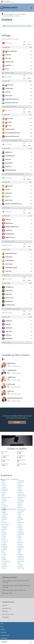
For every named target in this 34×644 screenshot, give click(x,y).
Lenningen (5, 565)
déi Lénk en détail (5, 275)
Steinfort (20, 536)
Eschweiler (5, 528)
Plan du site (4, 632)
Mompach (21, 492)
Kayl (3, 551)
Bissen (4, 494)
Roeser (20, 516)
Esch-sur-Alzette (6, 524)
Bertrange (5, 487)
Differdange (5, 514)
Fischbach (5, 533)
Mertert (20, 489)
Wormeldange (21, 568)
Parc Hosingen (21, 501)
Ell (3, 521)
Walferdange (21, 558)
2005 (25, 590)
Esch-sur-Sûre (5, 526)
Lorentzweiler (21, 481)
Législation (5, 611)
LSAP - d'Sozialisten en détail (8, 73)
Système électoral (7, 608)
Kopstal (4, 558)
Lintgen (4, 568)
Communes (17, 16)
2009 (24, 581)
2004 (27, 581)
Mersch (20, 487)
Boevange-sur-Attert (7, 497)
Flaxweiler (5, 534)
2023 (15, 581)
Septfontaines (21, 533)
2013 (21, 581)
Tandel (20, 541)
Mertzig (20, 491)
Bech (4, 482)
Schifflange (21, 529)
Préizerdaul (21, 503)
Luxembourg (21, 482)
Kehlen (4, 553)
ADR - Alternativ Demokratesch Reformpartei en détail (12, 174)
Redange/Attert (22, 511)
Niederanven (21, 497)
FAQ (2, 624)
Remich (20, 514)
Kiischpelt (5, 555)
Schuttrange (21, 531)
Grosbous (5, 543)
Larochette (5, 563)
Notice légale (4, 638)
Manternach (21, 486)
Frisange (4, 536)
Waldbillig (20, 555)
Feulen (4, 531)
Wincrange (21, 565)
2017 (19, 590)
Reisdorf (20, 513)
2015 (11, 593)
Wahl (20, 553)
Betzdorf (4, 492)
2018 (18, 581)
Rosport (20, 518)
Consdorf (4, 508)
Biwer (4, 496)
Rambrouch (21, 508)
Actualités (5, 605)
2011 (22, 590)
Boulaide (4, 499)
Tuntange (20, 544)
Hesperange (5, 546)
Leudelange (5, 566)
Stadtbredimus (21, 534)
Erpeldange (5, 523)
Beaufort (4, 481)
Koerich (4, 556)
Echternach (5, 519)
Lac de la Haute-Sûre (7, 561)
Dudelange (5, 518)
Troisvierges (21, 543)
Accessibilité (5, 617)
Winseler (20, 566)
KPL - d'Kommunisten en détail (8, 241)
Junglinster (5, 549)
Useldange (21, 546)
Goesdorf (4, 539)
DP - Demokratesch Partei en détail (9, 106)
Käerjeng (4, 560)
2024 (16, 585)
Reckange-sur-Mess (22, 509)
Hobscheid (5, 548)
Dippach (4, 516)
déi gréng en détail (6, 208)
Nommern (21, 499)
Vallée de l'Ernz (21, 548)
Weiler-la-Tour (21, 560)
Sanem (20, 524)
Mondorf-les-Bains (22, 496)
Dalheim (4, 511)
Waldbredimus (21, 556)
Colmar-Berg (5, 506)
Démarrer (17, 422)
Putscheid (20, 504)
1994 (7, 583)
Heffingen (5, 544)
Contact (3, 629)
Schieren (20, 528)
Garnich (4, 538)
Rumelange (21, 519)
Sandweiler (21, 523)
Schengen (20, 526)
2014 (18, 14)
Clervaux (4, 504)
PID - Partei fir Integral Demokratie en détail (10, 309)
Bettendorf (5, 491)
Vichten (20, 551)
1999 (4, 583)
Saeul (20, 521)
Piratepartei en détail (6, 342)
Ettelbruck (5, 529)
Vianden (20, 549)
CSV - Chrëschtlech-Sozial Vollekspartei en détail (11, 140)
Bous (4, 503)
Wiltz (20, 563)
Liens (2, 626)
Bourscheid (5, 501)
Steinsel (20, 538)
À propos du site (5, 635)
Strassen (20, 539)
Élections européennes (10, 14)
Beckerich (5, 484)
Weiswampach (21, 561)
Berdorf (4, 486)
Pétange (20, 506)
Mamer (20, 484)
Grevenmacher (6, 541)
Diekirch (4, 513)
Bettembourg (5, 489)
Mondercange (21, 494)
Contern (4, 509)
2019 (19, 585)
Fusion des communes (8, 614)
